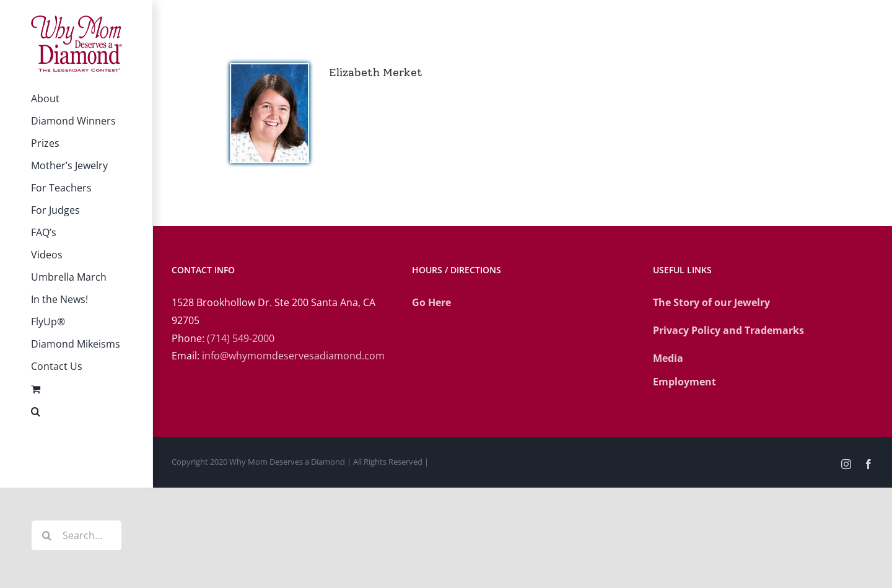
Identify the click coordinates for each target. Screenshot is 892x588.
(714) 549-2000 (241, 338)
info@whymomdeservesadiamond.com (293, 356)
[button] (77, 411)
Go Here (431, 302)
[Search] (46, 535)
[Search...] (77, 535)
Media (668, 358)
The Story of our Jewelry (711, 302)
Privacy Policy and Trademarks (728, 330)
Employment (684, 382)
